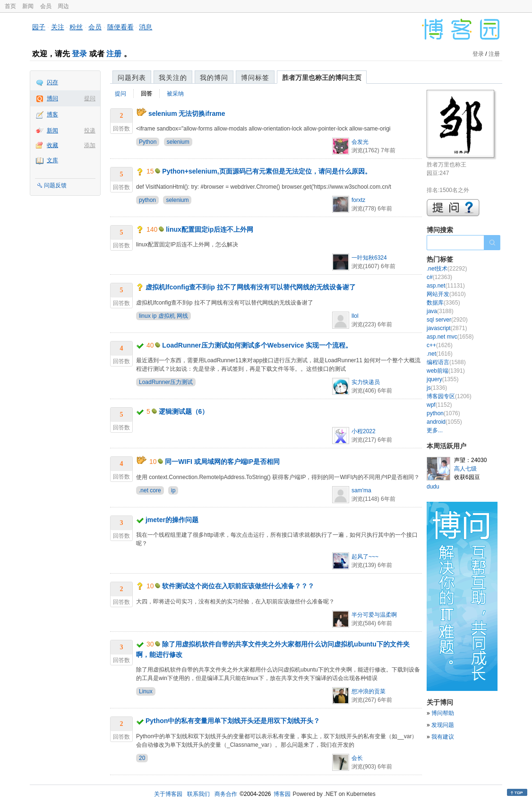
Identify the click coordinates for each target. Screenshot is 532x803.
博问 (52, 98)
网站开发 (446, 294)
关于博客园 (168, 794)
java (440, 311)
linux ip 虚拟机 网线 (163, 316)
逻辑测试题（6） (184, 411)
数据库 (443, 303)
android (444, 422)
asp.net (446, 286)
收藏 (52, 145)
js (437, 388)
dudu (433, 487)
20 (142, 758)
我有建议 (443, 737)
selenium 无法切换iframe (187, 113)
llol (355, 316)
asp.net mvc (450, 337)
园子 (39, 27)
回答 (146, 94)
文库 (52, 160)
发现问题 (443, 725)
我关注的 (173, 78)
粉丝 (76, 27)
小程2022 (364, 431)
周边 (63, 6)
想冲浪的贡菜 (369, 691)
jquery (442, 379)
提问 (90, 98)
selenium (178, 142)
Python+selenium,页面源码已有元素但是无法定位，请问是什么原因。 (266, 171)
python (147, 200)
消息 (146, 27)
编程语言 (446, 362)
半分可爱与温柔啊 (374, 615)
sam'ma (361, 490)
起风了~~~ (365, 557)
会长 (357, 758)
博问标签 (255, 78)
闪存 (52, 82)
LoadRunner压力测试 (166, 382)
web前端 (446, 371)
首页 (10, 6)
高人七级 (465, 469)
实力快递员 (366, 382)
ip (173, 490)
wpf (439, 405)
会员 (46, 6)
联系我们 (198, 794)
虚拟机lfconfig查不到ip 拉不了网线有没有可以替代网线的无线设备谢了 (251, 287)
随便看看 (120, 27)
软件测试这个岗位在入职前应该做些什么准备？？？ (238, 586)
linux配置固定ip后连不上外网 (210, 229)
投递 (90, 131)
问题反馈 (55, 185)
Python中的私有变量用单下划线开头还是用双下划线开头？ (233, 721)
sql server (447, 320)
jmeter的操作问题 (172, 520)
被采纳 (175, 94)
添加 (90, 145)
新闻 (28, 6)
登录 (79, 54)
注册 (114, 54)
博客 (52, 114)
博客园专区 (449, 396)
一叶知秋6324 (369, 258)
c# (439, 277)
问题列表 (132, 78)
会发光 (360, 142)
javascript (447, 328)
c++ (440, 345)
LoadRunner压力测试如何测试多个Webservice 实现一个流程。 (257, 345)
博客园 (282, 794)
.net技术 (447, 269)
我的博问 (214, 78)
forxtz (358, 200)
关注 (58, 27)
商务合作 (226, 794)
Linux (146, 691)
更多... (435, 430)
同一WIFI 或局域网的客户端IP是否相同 (222, 462)
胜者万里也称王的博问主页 (322, 78)
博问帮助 (443, 713)
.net (440, 354)
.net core (150, 490)
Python (148, 142)
